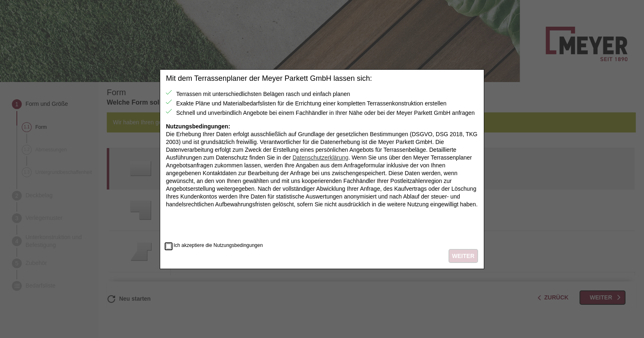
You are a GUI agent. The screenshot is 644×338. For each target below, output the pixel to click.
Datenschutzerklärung (320, 158)
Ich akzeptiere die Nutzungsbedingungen (218, 246)
